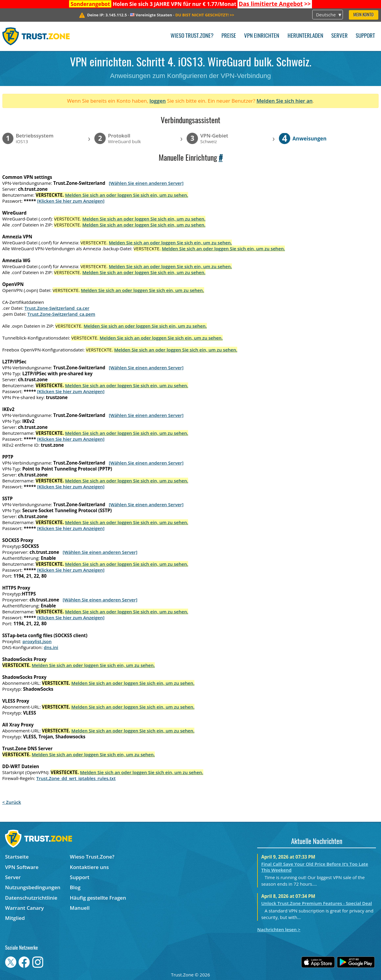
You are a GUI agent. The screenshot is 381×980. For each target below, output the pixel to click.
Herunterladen (305, 36)
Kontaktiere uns (89, 867)
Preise (229, 36)
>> (275, 4)
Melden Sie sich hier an (285, 101)
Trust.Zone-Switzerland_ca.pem (61, 314)
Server (339, 36)
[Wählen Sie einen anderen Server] (146, 183)
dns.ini (51, 647)
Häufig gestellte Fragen (98, 898)
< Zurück (12, 802)
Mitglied (15, 918)
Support (365, 36)
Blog (75, 887)
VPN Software (22, 867)
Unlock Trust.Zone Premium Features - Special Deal (317, 903)
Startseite (17, 857)
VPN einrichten (262, 36)
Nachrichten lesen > (279, 929)
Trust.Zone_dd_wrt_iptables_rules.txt (76, 778)
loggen (158, 101)
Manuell (80, 908)
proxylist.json (37, 641)
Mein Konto (363, 15)
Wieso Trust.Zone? (192, 36)
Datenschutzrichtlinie (31, 898)
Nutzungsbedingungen (33, 887)
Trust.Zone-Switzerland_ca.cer (57, 308)
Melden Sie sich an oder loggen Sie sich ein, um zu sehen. (127, 195)
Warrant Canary (24, 908)
